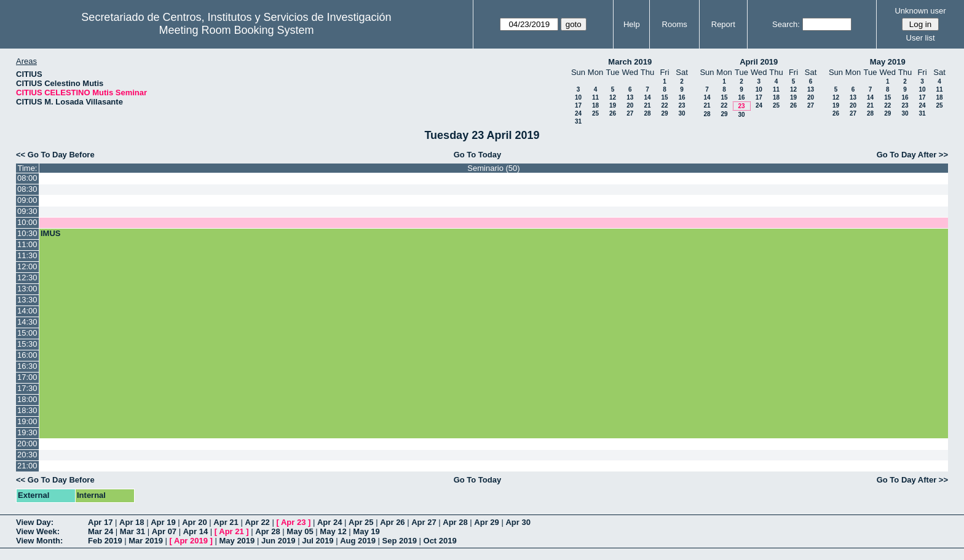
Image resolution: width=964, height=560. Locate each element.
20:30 (27, 455)
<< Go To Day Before (55, 155)
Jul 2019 (318, 541)
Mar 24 (101, 531)
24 (578, 113)
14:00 (27, 311)
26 (613, 113)
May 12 (333, 531)
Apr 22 (257, 522)
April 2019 (759, 62)
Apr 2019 (191, 541)
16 (682, 97)
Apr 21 (226, 522)
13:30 (27, 300)
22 (664, 105)
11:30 (27, 255)
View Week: (38, 531)
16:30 (27, 366)
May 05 (300, 531)
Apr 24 (330, 522)
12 (613, 97)
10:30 (27, 233)
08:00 (27, 178)
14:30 (27, 322)
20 (630, 105)
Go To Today (478, 155)
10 (578, 97)
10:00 (27, 222)
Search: (786, 24)
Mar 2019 (146, 541)
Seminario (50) (493, 168)
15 (664, 97)
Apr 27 (424, 522)
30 (682, 113)
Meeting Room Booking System (236, 30)
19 (613, 105)
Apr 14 (196, 531)
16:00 (27, 355)
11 (595, 97)
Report (723, 24)
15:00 (27, 333)
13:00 (27, 289)
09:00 (27, 200)
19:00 (27, 421)
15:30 (27, 344)
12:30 (27, 278)
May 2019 (888, 62)
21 (647, 105)
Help (632, 24)
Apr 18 (132, 522)
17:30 (27, 388)
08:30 (27, 189)
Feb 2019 (105, 541)
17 (578, 105)
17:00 (27, 377)
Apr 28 (455, 522)
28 (647, 113)
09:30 (27, 211)
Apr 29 (486, 522)
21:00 (27, 466)
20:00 (27, 444)
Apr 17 (100, 522)
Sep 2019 (400, 541)
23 (682, 105)
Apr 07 (164, 531)
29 (664, 113)
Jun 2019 (279, 541)
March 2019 (630, 62)
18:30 (27, 410)
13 (630, 97)
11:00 (27, 244)
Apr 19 (163, 522)
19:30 (27, 432)
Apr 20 (194, 522)
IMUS (51, 233)
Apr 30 (518, 522)
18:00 (27, 399)
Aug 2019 (358, 541)
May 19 (366, 531)
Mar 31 (132, 531)
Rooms (675, 24)
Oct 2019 (440, 541)
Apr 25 (361, 522)
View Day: (35, 522)
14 (647, 97)
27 (630, 113)
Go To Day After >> (912, 155)
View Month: (39, 541)
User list (921, 38)
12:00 (27, 266)
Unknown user (920, 11)
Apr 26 (392, 522)
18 (595, 105)
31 (578, 121)
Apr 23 (293, 522)
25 (595, 113)
